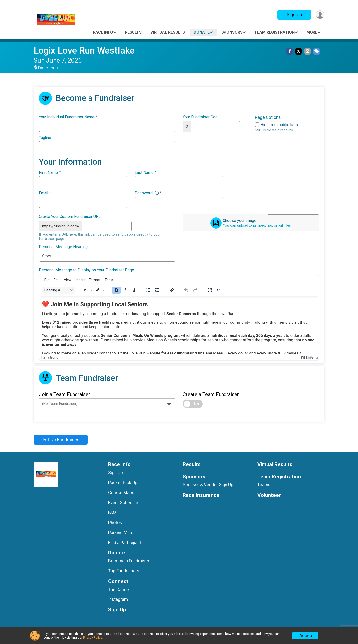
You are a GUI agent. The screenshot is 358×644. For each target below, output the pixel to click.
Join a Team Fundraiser (64, 394)
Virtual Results (168, 32)
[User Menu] (320, 15)
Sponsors (232, 32)
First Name (50, 173)
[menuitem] (47, 279)
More (312, 32)
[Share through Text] (317, 52)
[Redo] (195, 290)
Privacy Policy (92, 637)
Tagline (45, 138)
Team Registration (274, 32)
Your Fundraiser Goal (201, 117)
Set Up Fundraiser (60, 439)
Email (45, 193)
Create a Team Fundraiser (211, 394)
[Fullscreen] (210, 290)
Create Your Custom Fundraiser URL (70, 217)
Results (133, 32)
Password (148, 193)
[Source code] (219, 290)
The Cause (118, 589)
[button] (87, 290)
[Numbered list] (157, 290)
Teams (264, 484)
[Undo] (186, 290)
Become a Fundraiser (129, 560)
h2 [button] (43, 357)
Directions (48, 68)
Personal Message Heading (63, 246)
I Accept (305, 636)
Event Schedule (123, 502)
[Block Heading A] (58, 290)
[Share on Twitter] (299, 52)
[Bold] (116, 290)
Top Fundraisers (124, 570)
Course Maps (121, 492)
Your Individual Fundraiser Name (68, 117)
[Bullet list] (148, 290)
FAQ (112, 512)
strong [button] (53, 357)
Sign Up (294, 15)
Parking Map (120, 532)
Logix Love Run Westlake (84, 51)
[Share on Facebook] (290, 52)
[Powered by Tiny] (307, 357)
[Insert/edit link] (172, 290)
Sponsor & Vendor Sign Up (208, 484)
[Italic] (125, 290)
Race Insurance (201, 495)
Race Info (103, 32)
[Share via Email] (308, 52)
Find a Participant (125, 542)
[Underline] (134, 290)
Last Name (146, 173)
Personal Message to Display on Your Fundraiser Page (86, 270)
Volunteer (269, 495)
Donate (202, 32)
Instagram (118, 599)
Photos (115, 522)
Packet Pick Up (123, 482)
